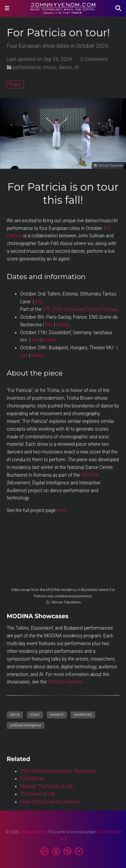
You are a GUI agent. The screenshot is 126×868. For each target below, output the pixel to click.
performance (27, 67)
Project (15, 85)
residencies (83, 715)
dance (66, 67)
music (50, 67)
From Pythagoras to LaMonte (50, 802)
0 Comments (94, 59)
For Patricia (32, 779)
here (61, 510)
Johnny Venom (33, 832)
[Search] (118, 9)
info (39, 302)
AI (77, 67)
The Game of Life (38, 794)
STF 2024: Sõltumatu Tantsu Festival (80, 309)
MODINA (90, 475)
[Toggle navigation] (7, 8)
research (57, 715)
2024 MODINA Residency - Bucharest (58, 771)
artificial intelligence (26, 725)
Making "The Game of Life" (47, 786)
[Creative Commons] (63, 852)
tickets (63, 325)
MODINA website (65, 682)
